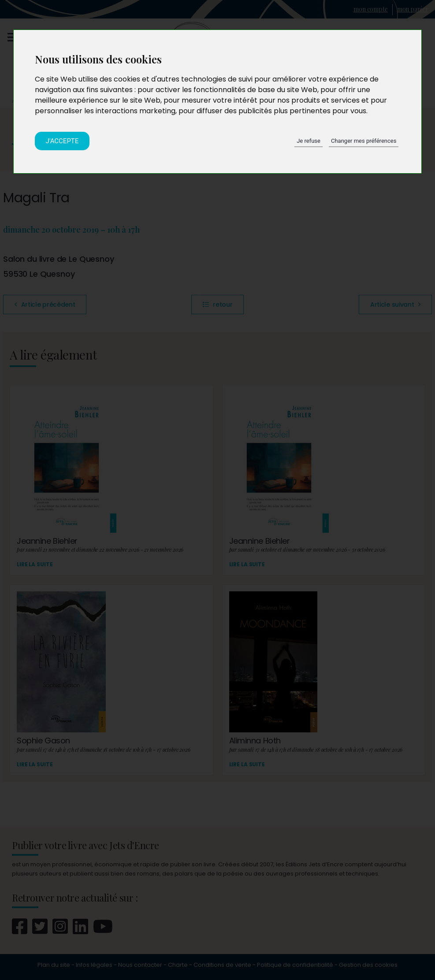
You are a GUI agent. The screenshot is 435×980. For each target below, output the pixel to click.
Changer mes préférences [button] (364, 141)
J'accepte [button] (62, 141)
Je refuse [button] (309, 141)
